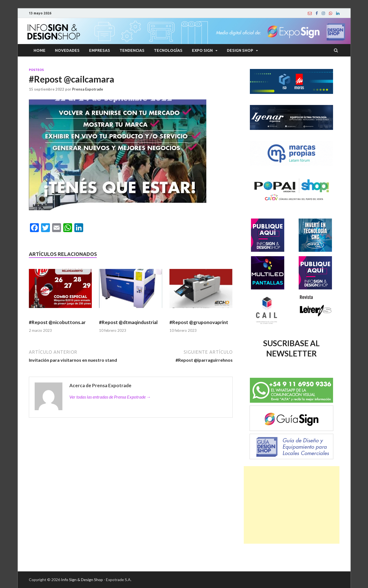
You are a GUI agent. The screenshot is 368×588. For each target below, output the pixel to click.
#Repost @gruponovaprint (199, 322)
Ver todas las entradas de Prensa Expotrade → (110, 397)
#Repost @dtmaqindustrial (128, 322)
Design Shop (240, 50)
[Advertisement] (292, 505)
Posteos (36, 70)
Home (40, 50)
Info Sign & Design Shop (82, 580)
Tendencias (132, 50)
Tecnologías (168, 50)
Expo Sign (202, 50)
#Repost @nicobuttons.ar (58, 322)
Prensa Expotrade (88, 89)
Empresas (100, 50)
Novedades (67, 50)
